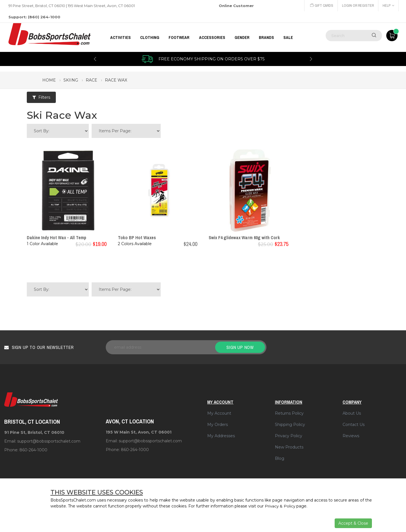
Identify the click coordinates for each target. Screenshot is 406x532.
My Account (219, 413)
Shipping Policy (290, 425)
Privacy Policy (289, 436)
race (91, 80)
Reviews (351, 436)
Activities (121, 37)
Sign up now (240, 347)
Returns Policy (289, 413)
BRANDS (266, 37)
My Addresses (221, 436)
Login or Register (358, 6)
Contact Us (354, 425)
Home (49, 80)
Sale (288, 37)
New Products (289, 447)
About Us (352, 413)
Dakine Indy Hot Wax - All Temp (57, 238)
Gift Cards (321, 6)
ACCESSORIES (212, 37)
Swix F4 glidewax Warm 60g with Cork (244, 238)
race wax (116, 80)
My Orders (218, 425)
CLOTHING (150, 37)
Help (388, 6)
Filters (41, 97)
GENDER (242, 37)
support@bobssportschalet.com (49, 441)
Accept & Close (353, 523)
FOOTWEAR (179, 37)
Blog (280, 458)
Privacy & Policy (280, 506)
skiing (71, 80)
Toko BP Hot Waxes (137, 238)
